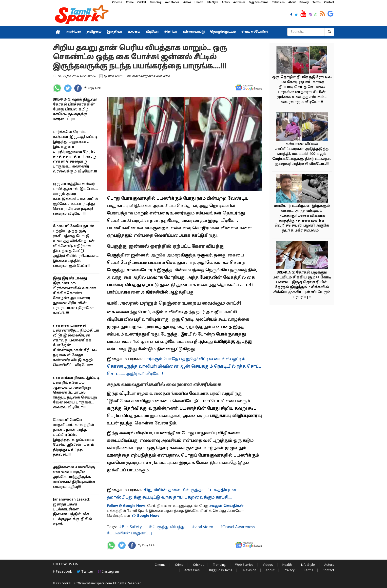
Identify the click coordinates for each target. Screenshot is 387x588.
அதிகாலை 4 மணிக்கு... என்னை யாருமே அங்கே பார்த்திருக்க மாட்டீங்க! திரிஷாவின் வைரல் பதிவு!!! (75, 477)
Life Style (212, 2)
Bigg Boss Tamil (259, 2)
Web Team (115, 76)
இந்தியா (115, 32)
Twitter (85, 572)
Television (278, 2)
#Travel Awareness (237, 527)
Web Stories (172, 2)
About (292, 2)
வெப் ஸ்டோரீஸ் (255, 32)
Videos (187, 2)
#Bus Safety (130, 527)
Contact (329, 2)
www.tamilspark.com (97, 583)
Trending (155, 2)
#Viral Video (162, 76)
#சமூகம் (147, 76)
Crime (130, 2)
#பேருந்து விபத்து (166, 527)
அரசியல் (73, 32)
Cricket (142, 2)
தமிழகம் (94, 32)
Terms (316, 2)
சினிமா (171, 32)
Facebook (62, 572)
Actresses (239, 2)
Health (199, 2)
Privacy (304, 2)
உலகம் (134, 32)
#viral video (202, 527)
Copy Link (94, 88)
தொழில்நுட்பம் (223, 32)
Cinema (117, 2)
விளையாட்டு (194, 32)
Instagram (109, 572)
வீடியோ (152, 32)
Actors (226, 2)
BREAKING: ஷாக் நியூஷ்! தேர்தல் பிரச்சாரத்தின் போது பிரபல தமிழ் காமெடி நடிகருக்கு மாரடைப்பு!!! (75, 110)
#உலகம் (133, 76)
